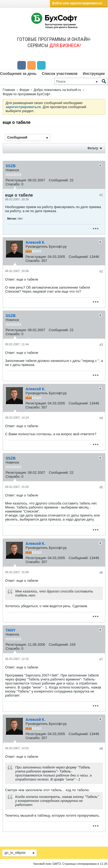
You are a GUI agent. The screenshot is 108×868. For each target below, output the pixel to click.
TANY (11, 630)
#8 (101, 749)
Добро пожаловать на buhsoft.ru (57, 90)
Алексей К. (35, 242)
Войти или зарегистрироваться (79, 3)
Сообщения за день (18, 74)
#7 (101, 659)
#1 (101, 195)
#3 (101, 345)
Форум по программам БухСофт (27, 94)
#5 (101, 487)
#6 (101, 573)
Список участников (60, 74)
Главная (9, 90)
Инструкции (94, 74)
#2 (101, 272)
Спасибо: (13, 184)
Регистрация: (16, 180)
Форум (24, 90)
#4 (101, 418)
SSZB (11, 166)
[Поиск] (81, 81)
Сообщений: (59, 180)
